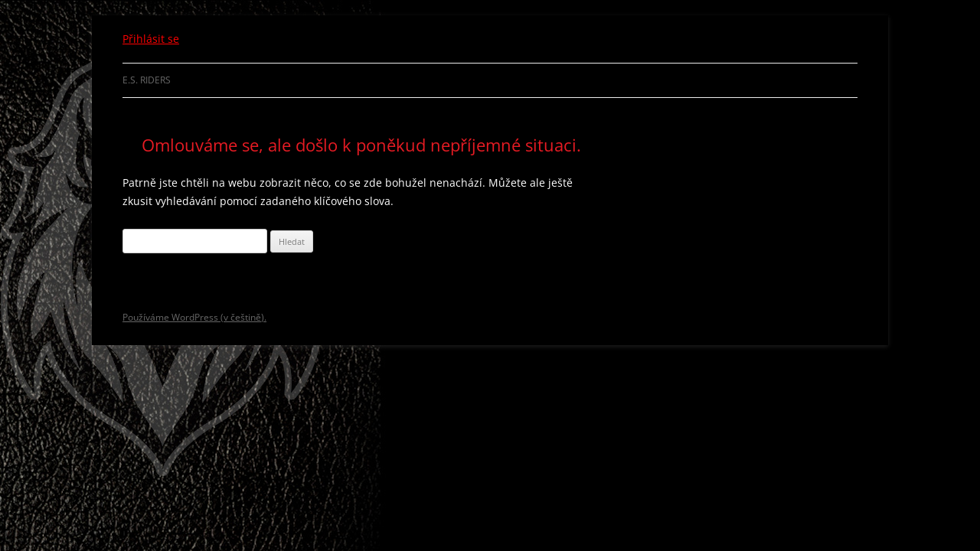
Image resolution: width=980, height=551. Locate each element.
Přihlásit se (151, 39)
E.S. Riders (147, 80)
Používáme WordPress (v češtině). (194, 317)
